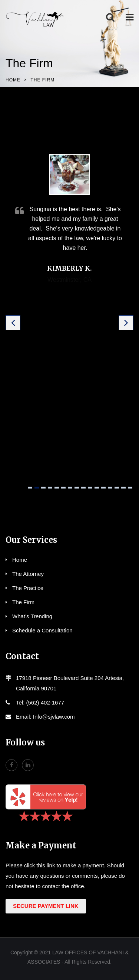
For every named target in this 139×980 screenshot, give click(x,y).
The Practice (28, 588)
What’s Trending (32, 616)
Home (13, 80)
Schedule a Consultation (42, 630)
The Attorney (28, 574)
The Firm (23, 602)
